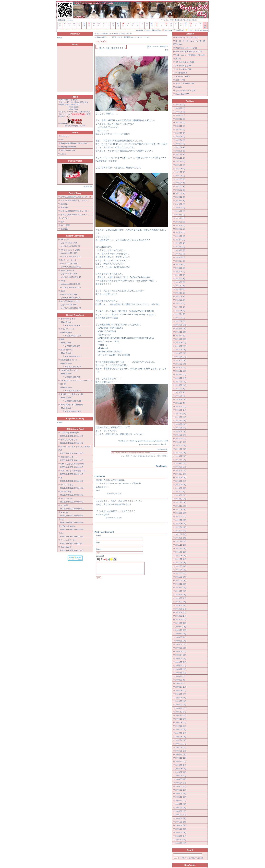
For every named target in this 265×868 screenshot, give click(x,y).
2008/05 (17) (181, 694)
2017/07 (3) (180, 303)
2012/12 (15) (181, 499)
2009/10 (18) (181, 634)
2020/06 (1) (180, 204)
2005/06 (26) (181, 818)
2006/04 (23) (181, 783)
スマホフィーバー (68, 329)
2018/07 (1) (180, 261)
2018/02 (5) (180, 279)
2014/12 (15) (181, 414)
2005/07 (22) (181, 815)
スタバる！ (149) (183, 76)
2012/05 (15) (181, 524)
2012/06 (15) (181, 520)
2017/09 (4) (180, 296)
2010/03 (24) (181, 616)
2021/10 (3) (180, 161)
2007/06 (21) (181, 733)
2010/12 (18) (181, 584)
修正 (163, 444)
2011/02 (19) (181, 577)
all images (88, 186)
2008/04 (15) (181, 698)
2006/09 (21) (181, 765)
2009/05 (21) (181, 651)
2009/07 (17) (181, 644)
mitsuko (64, 284)
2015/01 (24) (181, 410)
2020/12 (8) (180, 197)
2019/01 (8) (180, 243)
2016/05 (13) (181, 353)
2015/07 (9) (180, 389)
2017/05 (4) (180, 311)
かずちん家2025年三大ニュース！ (75, 197)
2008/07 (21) (181, 687)
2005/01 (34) (181, 836)
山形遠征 (64, 207)
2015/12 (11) (181, 371)
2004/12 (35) (181, 840)
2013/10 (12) (181, 463)
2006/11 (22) (181, 758)
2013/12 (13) (181, 456)
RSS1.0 (64, 436)
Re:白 (63, 291)
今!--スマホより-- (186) (185, 62)
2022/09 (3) (180, 133)
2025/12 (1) (180, 105)
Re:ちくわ (65, 239)
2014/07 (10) (181, 431)
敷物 (62, 339)
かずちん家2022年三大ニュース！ (75, 215)
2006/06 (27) (181, 776)
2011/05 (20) (181, 566)
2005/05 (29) (181, 822)
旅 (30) (178, 58)
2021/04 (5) (180, 183)
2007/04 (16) (181, 740)
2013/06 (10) (181, 477)
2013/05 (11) (181, 481)
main (116, 34)
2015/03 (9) (180, 403)
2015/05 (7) (180, 396)
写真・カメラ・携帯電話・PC (123, 37)
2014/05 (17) (181, 438)
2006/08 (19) (181, 769)
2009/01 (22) (181, 666)
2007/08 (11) (181, 726)
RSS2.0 (71, 436)
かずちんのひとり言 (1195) (187, 37)
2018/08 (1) (180, 257)
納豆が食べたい (67, 350)
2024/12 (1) (180, 108)
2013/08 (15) (181, 470)
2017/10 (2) (180, 293)
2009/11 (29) (181, 630)
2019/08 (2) (180, 225)
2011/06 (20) (181, 563)
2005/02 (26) (181, 832)
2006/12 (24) (181, 754)
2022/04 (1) (180, 140)
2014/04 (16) (181, 442)
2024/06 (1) (180, 112)
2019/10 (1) (180, 218)
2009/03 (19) (181, 659)
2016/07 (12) (181, 346)
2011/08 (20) (181, 556)
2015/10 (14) (181, 378)
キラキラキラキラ (68, 319)
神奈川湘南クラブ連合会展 (72, 405)
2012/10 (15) (181, 506)
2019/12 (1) (180, 211)
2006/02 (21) (181, 790)
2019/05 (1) (180, 229)
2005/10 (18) (181, 804)
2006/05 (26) (181, 779)
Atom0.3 (80, 436)
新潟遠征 (64, 204)
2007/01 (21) (181, 751)
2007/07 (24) (181, 730)
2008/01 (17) (181, 708)
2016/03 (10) (181, 360)
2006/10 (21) (181, 761)
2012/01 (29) (181, 538)
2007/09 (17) (181, 722)
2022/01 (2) (180, 151)
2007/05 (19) (181, 737)
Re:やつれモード (68, 270)
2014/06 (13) (181, 435)
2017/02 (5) (180, 321)
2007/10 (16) (181, 719)
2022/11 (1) (180, 126)
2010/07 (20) (181, 602)
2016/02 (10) (181, 364)
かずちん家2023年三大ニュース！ (75, 211)
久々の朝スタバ (124, 34)
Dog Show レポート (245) (186, 48)
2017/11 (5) (180, 289)
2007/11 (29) (181, 715)
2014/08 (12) (181, 428)
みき (63, 243)
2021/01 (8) (180, 193)
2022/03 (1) (180, 144)
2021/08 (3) (180, 169)
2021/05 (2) (180, 179)
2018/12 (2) (180, 247)
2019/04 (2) (180, 232)
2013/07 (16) (181, 474)
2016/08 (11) (181, 343)
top (62, 140)
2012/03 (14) (181, 531)
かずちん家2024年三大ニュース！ (75, 200)
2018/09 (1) (180, 254)
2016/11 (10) (181, 332)
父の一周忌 (65, 225)
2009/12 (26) (181, 627)
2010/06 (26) (181, 605)
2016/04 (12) (181, 357)
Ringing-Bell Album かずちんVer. (74, 143)
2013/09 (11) (181, 467)
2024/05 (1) (180, 115)
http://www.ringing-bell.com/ (75, 126)
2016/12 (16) (181, 328)
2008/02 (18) (181, 705)
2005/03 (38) (181, 829)
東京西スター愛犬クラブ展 (72, 394)
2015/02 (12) (181, 406)
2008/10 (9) (180, 676)
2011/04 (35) (181, 570)
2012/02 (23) (181, 534)
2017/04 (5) (180, 314)
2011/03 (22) (181, 573)
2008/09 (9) (180, 680)
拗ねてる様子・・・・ (104, 37)
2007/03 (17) (181, 744)
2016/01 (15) (181, 367)
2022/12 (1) (180, 122)
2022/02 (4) (180, 147)
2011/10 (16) (181, 548)
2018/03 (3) (180, 275)
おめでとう (65, 218)
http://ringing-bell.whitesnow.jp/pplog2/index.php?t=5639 (149, 441)
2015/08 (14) (181, 385)
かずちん (65, 246)
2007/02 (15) (181, 747)
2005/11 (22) (181, 801)
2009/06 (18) (181, 648)
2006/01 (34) (181, 793)
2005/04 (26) (181, 825)
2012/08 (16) (181, 513)
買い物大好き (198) (183, 66)
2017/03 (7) (180, 318)
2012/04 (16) (181, 527)
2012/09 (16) (181, 509)
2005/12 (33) (181, 797)
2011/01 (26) (181, 580)
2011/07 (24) (181, 559)
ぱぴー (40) (180, 80)
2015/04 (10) (181, 399)
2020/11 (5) (180, 201)
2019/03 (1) (180, 236)
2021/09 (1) (180, 165)
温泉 (62, 222)
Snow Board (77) (182, 94)
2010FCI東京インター (70, 360)
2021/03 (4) (180, 186)
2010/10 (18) (181, 591)
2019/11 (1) (180, 215)
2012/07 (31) (181, 517)
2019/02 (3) (180, 240)
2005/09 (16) (181, 808)
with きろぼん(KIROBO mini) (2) (189, 51)
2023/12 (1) (180, 119)
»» (72, 20)
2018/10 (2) (180, 250)
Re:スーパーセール (68, 260)
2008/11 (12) (181, 673)
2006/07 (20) (181, 772)
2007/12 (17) (181, 712)
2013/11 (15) (181, 460)
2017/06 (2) (180, 307)
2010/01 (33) (181, 623)
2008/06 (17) (181, 690)
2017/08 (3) (180, 300)
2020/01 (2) (180, 208)
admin (63, 154)
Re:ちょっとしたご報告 (70, 250)
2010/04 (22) (181, 612)
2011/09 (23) (181, 552)
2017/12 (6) (180, 286)
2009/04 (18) (181, 655)
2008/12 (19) (181, 669)
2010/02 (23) (181, 619)
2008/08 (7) (180, 683)
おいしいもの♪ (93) (183, 69)
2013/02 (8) (180, 492)
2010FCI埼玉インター (70, 370)
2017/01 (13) (181, 325)
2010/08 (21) (181, 598)
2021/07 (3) (180, 172)
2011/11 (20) (181, 545)
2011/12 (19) (181, 541)
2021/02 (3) (180, 190)
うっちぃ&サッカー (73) (185, 90)
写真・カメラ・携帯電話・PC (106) (190, 55)
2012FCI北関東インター (105, 34)
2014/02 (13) (181, 449)
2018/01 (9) (180, 282)
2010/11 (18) (181, 588)
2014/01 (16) (181, 453)
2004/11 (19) (181, 843)
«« (68, 20)
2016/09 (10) (181, 339)
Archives (190, 101)
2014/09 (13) (181, 424)
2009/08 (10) (181, 641)
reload (60, 38)
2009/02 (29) (181, 662)
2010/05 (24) (181, 609)
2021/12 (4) (180, 154)
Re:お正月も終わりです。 (71, 301)
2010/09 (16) (181, 595)
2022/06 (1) (180, 137)
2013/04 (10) (181, 485)
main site (64, 136)
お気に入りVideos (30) (185, 83)
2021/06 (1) (180, 176)
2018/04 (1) (180, 272)
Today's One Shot (68, 150)
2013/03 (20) (181, 488)
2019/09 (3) (180, 222)
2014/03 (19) (181, 445)
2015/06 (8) (180, 392)
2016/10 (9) (180, 335)
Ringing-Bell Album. (69, 147)
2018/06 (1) (180, 264)
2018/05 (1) (180, 268)
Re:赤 (63, 281)
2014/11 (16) (181, 417)
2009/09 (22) (181, 637)
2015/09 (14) (181, 382)
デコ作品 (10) (181, 73)
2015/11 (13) (181, 374)
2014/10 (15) (181, 421)
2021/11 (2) (180, 158)
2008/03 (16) (181, 701)
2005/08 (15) (181, 811)
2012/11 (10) (181, 502)
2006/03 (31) (181, 786)
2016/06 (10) (181, 350)
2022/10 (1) (180, 130)
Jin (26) (179, 87)
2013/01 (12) (181, 495)
